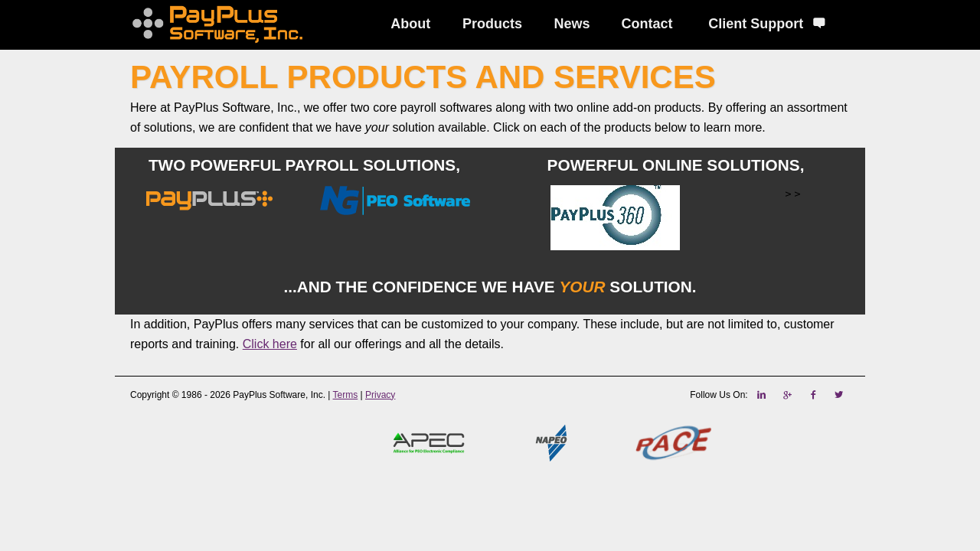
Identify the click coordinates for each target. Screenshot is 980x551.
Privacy (380, 395)
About (410, 24)
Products (492, 24)
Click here (270, 344)
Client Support (767, 24)
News (572, 24)
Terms (346, 395)
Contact (647, 24)
